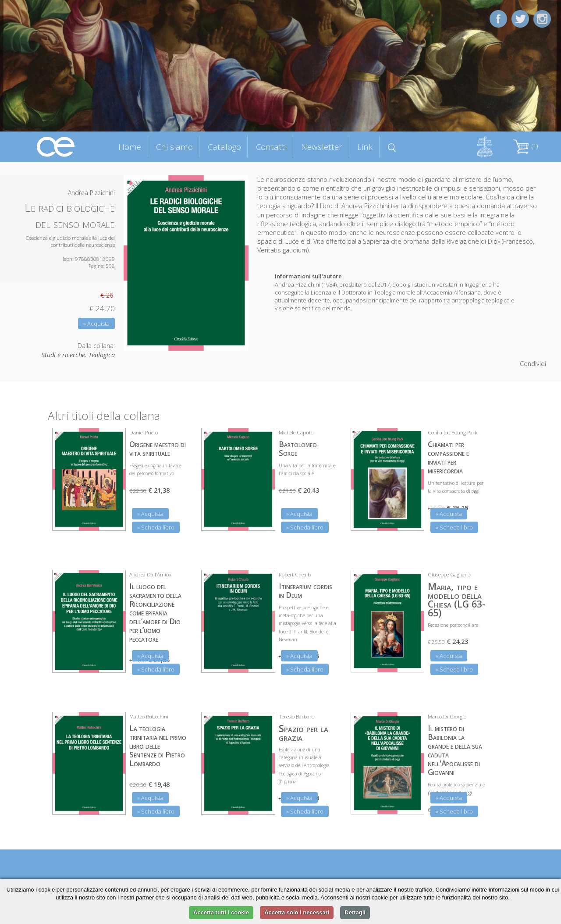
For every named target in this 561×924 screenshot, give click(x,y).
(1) (525, 146)
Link (365, 147)
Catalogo (224, 147)
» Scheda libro (156, 527)
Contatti (271, 147)
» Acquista (96, 323)
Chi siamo (174, 147)
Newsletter (322, 147)
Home (130, 147)
